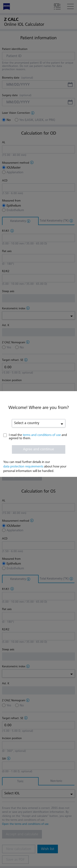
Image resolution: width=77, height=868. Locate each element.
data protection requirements (23, 467)
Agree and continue (38, 449)
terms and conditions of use (42, 435)
